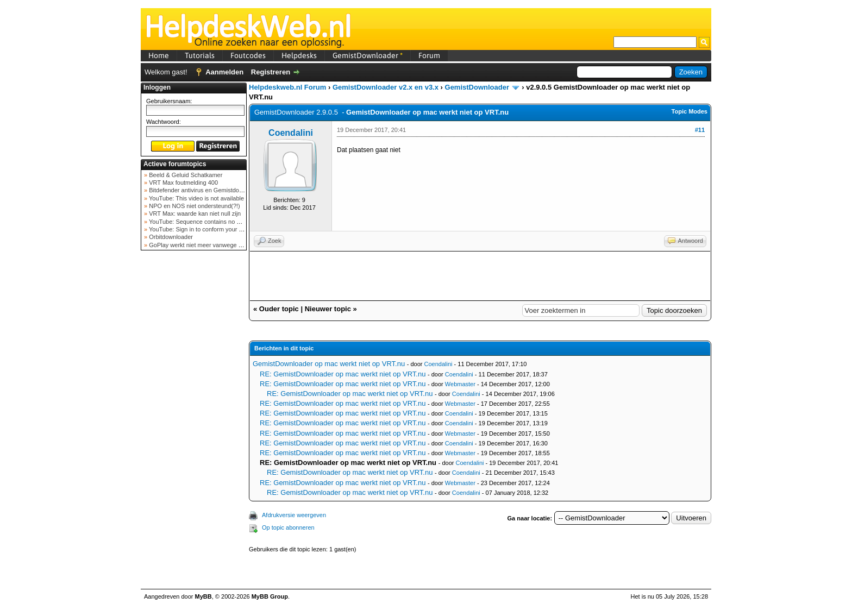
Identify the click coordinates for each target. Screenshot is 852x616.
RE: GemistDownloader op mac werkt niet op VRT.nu (343, 374)
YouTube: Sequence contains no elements (204, 222)
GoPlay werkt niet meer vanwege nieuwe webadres (216, 245)
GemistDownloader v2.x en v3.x (386, 87)
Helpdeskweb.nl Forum (287, 87)
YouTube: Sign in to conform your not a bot (205, 229)
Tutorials (200, 55)
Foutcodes (248, 55)
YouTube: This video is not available (196, 198)
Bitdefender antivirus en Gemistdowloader (203, 190)
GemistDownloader (368, 55)
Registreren (271, 72)
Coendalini (291, 133)
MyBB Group (270, 596)
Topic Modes (690, 111)
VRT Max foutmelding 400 (183, 183)
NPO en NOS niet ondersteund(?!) (194, 206)
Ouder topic (279, 309)
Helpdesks (299, 55)
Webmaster (460, 384)
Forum (429, 55)
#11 (700, 130)
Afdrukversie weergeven (294, 515)
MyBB (203, 596)
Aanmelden (224, 72)
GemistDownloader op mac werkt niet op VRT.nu (329, 364)
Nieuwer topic (328, 309)
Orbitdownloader (170, 237)
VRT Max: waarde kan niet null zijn (194, 213)
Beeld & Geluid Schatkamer (185, 175)
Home (159, 55)
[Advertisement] (194, 426)
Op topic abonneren (288, 527)
